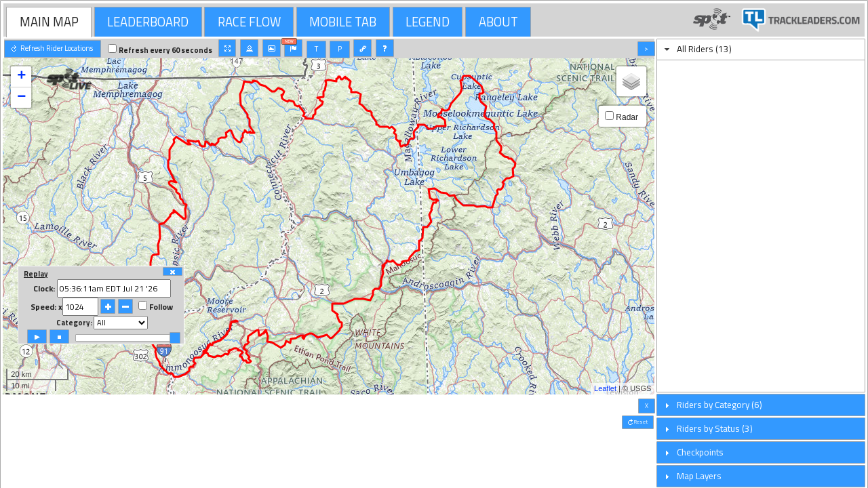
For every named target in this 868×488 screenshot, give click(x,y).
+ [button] (21, 77)
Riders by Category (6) (719, 405)
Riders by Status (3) (715, 428)
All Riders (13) (704, 49)
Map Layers (699, 476)
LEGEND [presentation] (428, 22)
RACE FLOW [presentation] (249, 22)
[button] (53, 49)
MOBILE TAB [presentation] (343, 22)
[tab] (49, 22)
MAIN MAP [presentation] (49, 22)
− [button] (21, 98)
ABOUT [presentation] (498, 22)
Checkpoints (700, 452)
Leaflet (605, 388)
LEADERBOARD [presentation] (148, 22)
